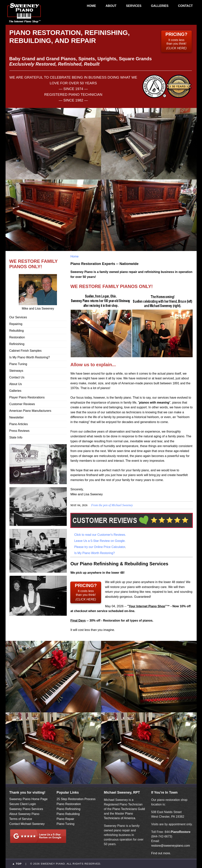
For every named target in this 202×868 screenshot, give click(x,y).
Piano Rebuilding (68, 814)
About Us (16, 384)
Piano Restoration (69, 804)
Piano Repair (65, 819)
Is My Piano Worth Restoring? (30, 357)
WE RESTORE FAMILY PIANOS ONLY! (34, 264)
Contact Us (17, 377)
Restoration (17, 337)
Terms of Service (21, 819)
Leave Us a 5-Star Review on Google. (100, 541)
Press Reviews (19, 431)
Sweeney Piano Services (26, 809)
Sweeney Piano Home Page (28, 799)
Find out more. (161, 853)
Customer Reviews (22, 404)
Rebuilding (17, 331)
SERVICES (134, 6)
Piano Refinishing (69, 809)
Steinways (16, 371)
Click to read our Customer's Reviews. (100, 535)
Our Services (18, 317)
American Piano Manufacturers (30, 411)
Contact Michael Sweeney (27, 824)
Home (74, 256)
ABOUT (111, 6)
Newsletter (17, 417)
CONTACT (185, 6)
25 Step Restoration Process (76, 799)
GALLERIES (160, 6)
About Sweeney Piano (24, 814)
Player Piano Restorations (27, 397)
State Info (16, 437)
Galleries (15, 391)
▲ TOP (17, 864)
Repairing (16, 324)
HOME (91, 6)
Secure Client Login (23, 804)
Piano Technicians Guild (128, 809)
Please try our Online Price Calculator (100, 547)
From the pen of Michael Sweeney (112, 505)
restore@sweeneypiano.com (171, 846)
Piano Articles (19, 424)
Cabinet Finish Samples (26, 351)
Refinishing (17, 344)
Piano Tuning (18, 364)
